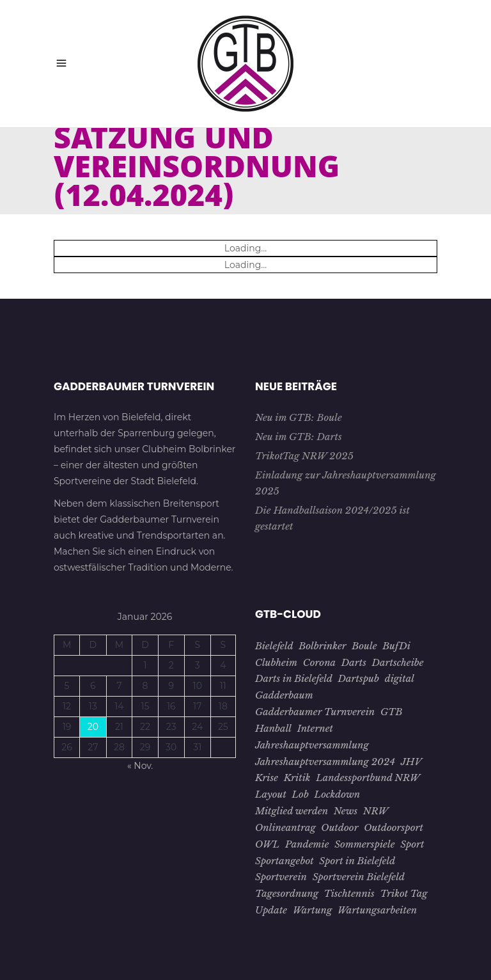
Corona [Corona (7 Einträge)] (319, 662)
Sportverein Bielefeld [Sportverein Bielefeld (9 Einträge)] (359, 877)
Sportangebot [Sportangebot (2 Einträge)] (284, 861)
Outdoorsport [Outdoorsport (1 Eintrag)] (394, 827)
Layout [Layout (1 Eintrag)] (271, 794)
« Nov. (140, 766)
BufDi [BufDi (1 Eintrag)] (396, 646)
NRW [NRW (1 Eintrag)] (376, 811)
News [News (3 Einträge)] (346, 811)
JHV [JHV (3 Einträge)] (411, 762)
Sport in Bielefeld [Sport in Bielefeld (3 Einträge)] (357, 861)
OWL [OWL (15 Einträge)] (267, 844)
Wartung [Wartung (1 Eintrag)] (312, 910)
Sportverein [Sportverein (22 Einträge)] (281, 877)
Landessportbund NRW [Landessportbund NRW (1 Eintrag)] (368, 778)
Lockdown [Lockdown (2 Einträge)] (338, 794)
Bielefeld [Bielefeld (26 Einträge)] (274, 646)
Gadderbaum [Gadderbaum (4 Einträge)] (284, 695)
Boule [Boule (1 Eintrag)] (364, 646)
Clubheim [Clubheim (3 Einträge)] (276, 662)
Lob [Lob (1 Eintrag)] (300, 794)
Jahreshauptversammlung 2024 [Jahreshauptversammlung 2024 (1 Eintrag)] (325, 762)
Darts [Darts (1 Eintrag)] (354, 662)
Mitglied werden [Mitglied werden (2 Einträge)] (292, 811)
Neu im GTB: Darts (299, 437)
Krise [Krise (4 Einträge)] (267, 778)
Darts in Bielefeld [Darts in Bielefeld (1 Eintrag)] (294, 678)
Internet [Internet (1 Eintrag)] (315, 728)
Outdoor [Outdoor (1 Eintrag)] (339, 827)
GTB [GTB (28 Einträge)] (392, 712)
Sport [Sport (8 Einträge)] (412, 844)
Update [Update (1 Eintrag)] (271, 910)
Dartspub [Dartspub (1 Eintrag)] (359, 678)
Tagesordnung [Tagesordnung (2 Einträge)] (287, 893)
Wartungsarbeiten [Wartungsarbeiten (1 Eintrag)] (377, 910)
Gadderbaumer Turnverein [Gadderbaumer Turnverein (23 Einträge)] (315, 712)
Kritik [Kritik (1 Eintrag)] (297, 778)
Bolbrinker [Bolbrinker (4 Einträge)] (322, 646)
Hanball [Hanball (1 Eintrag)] (273, 728)
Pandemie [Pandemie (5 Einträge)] (307, 844)
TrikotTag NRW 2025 (304, 456)
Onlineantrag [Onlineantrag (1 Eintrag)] (285, 827)
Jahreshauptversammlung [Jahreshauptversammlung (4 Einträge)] (312, 745)
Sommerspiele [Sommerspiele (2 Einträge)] (364, 844)
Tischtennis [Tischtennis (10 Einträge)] (349, 893)
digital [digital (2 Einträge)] (400, 678)
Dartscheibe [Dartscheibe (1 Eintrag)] (398, 662)
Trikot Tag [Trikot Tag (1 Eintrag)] (403, 893)
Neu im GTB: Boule (299, 417)
